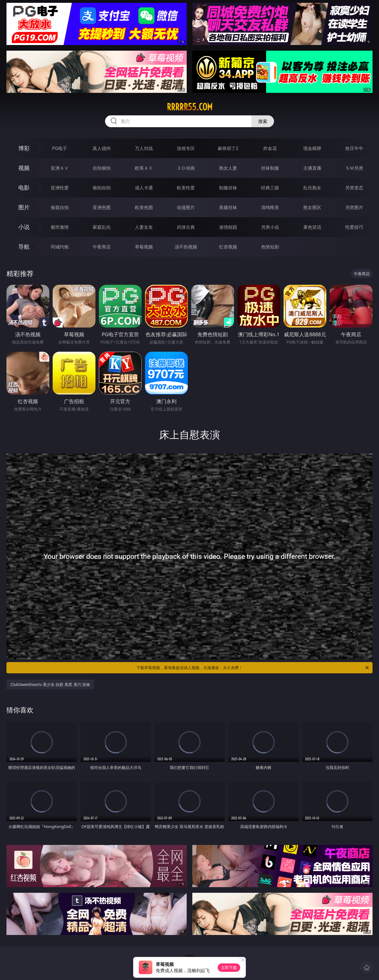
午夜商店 (102, 247)
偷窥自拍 (60, 207)
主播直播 (312, 168)
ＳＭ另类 (354, 168)
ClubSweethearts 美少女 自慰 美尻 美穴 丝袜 (50, 684)
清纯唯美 (270, 207)
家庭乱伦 (102, 227)
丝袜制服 (270, 168)
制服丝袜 (228, 188)
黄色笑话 (312, 227)
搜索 (263, 121)
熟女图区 (312, 207)
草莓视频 (144, 247)
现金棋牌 (312, 148)
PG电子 (60, 148)
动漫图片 (186, 207)
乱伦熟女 (312, 188)
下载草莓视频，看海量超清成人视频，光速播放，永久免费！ (253, 668)
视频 (24, 168)
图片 (24, 207)
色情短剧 (270, 247)
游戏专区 (186, 148)
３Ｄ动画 (186, 168)
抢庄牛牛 (354, 148)
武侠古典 (186, 227)
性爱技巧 (354, 227)
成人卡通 (144, 188)
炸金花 (270, 148)
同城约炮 (60, 247)
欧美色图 (144, 207)
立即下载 (229, 967)
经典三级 (270, 188)
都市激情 (60, 227)
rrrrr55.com (190, 107)
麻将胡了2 (228, 148)
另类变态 (354, 188)
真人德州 (102, 148)
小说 (24, 227)
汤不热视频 (186, 247)
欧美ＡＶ (144, 168)
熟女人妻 (228, 168)
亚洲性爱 (60, 188)
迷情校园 (228, 227)
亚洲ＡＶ (60, 168)
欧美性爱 (186, 188)
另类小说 (270, 227)
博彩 (24, 148)
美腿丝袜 (228, 207)
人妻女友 (144, 227)
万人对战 (144, 148)
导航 (24, 247)
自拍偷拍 (102, 168)
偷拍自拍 (102, 188)
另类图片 (354, 207)
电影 (24, 188)
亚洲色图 (102, 207)
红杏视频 (228, 247)
